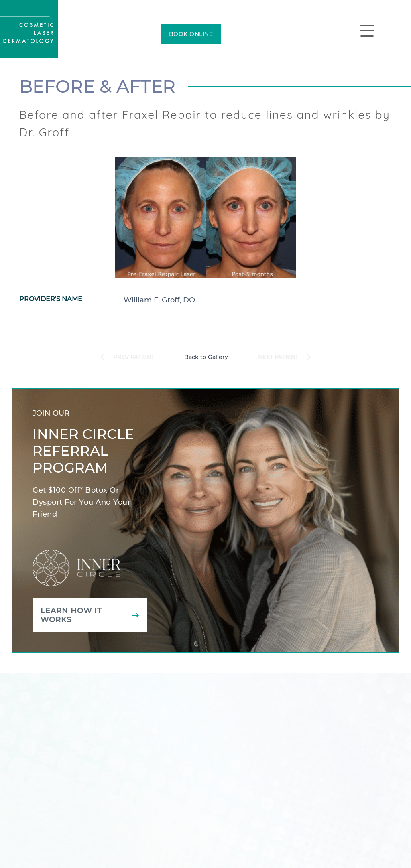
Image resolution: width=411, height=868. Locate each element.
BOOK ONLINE (191, 34)
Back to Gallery (206, 357)
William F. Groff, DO (159, 300)
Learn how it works (71, 615)
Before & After (97, 86)
